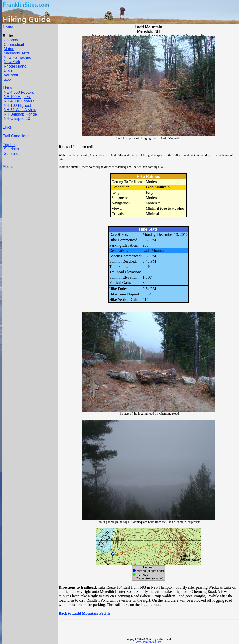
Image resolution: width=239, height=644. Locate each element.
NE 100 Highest (17, 97)
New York (12, 62)
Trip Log (10, 145)
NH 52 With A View (20, 110)
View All (8, 80)
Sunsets (11, 153)
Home (8, 27)
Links (7, 127)
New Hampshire (17, 58)
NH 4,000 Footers (19, 101)
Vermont (11, 75)
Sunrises (11, 149)
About (8, 167)
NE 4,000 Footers (19, 92)
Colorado (11, 40)
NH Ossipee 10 (17, 119)
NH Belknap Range (20, 114)
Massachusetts (17, 53)
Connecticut (14, 44)
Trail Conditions (16, 136)
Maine (9, 49)
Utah (8, 71)
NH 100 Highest (17, 105)
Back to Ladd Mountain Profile (85, 613)
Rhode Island (15, 66)
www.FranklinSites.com (148, 642)
